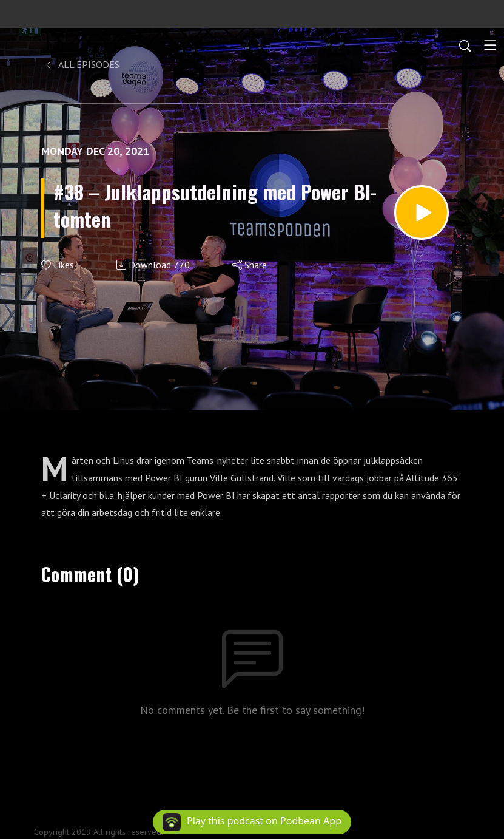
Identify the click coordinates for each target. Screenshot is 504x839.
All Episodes (82, 64)
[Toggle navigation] (490, 45)
